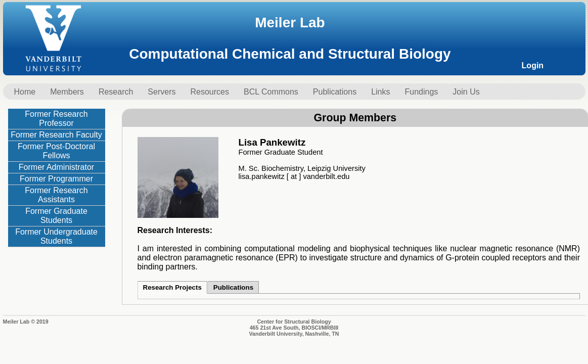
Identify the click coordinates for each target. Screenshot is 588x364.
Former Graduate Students (56, 216)
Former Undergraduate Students (56, 236)
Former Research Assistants (56, 195)
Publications (335, 92)
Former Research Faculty (56, 135)
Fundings (422, 92)
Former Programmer (56, 179)
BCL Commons (271, 92)
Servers (162, 92)
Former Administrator (56, 167)
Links (380, 92)
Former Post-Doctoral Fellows (56, 151)
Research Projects (172, 287)
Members (67, 92)
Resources (209, 92)
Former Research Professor (56, 119)
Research (116, 92)
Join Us (466, 92)
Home (25, 92)
